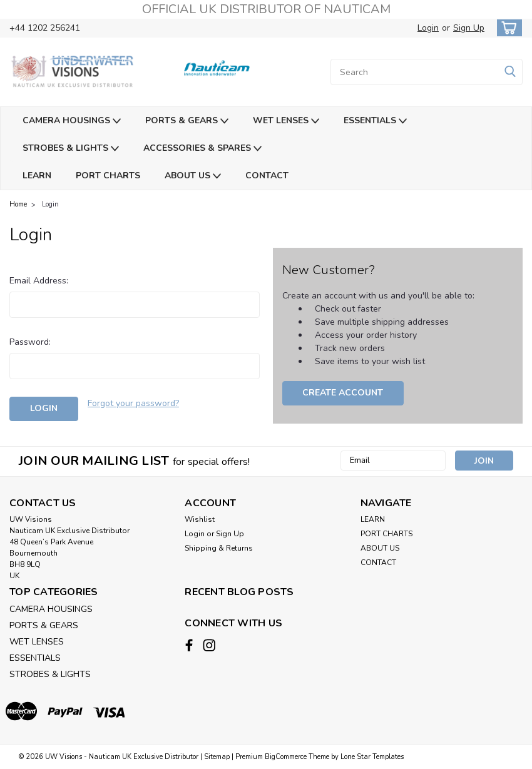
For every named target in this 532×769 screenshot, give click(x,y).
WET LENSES (286, 121)
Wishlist (200, 519)
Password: (30, 342)
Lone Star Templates (372, 757)
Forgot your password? (133, 403)
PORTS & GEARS (187, 121)
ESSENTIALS (375, 121)
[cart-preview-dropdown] (507, 28)
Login (428, 28)
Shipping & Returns (219, 548)
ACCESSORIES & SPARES (202, 149)
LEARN (37, 176)
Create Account (343, 393)
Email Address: (39, 281)
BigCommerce (286, 757)
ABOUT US (193, 176)
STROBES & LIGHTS (71, 149)
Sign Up (469, 28)
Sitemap (217, 757)
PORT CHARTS (108, 176)
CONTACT (267, 176)
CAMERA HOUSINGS (72, 121)
